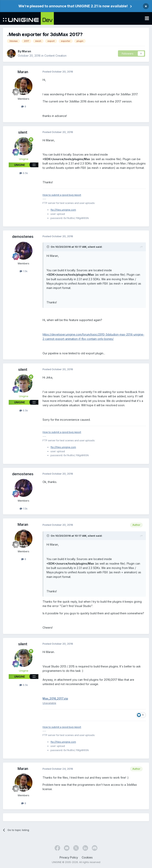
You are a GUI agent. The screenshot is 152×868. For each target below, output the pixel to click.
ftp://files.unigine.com (63, 210)
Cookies (87, 857)
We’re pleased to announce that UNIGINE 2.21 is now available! (73, 6)
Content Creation (55, 56)
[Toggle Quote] (48, 247)
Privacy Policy (69, 857)
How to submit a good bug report (62, 195)
